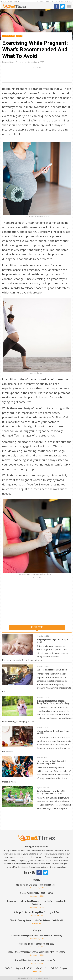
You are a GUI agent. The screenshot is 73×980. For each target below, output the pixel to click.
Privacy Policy (51, 1)
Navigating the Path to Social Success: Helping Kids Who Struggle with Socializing (53, 702)
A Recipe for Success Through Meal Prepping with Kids (54, 732)
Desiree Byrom (9, 62)
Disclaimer (40, 1)
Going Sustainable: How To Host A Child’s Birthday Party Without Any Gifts (52, 792)
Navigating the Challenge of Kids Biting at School (53, 641)
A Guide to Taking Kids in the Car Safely (52, 670)
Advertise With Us (66, 1)
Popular (19, 36)
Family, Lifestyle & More (10, 1)
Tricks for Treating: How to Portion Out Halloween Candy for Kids (51, 762)
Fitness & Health (8, 36)
